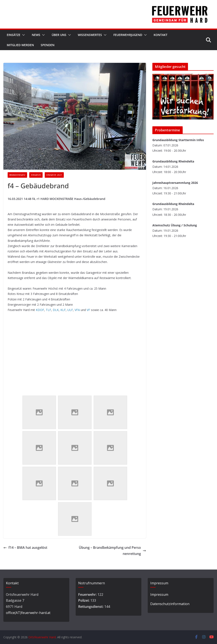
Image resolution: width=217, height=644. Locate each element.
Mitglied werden (20, 45)
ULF (70, 310)
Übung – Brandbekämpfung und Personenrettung (112, 551)
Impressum (159, 594)
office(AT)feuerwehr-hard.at (28, 613)
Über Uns (59, 35)
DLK (56, 310)
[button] (23, 35)
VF (88, 310)
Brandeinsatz (17, 175)
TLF (48, 310)
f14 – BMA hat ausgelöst (25, 548)
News (36, 35)
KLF (63, 310)
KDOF (40, 310)
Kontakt (161, 35)
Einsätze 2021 (54, 175)
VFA (77, 310)
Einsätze (14, 35)
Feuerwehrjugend (128, 35)
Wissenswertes (90, 35)
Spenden (48, 45)
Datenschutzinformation (170, 604)
